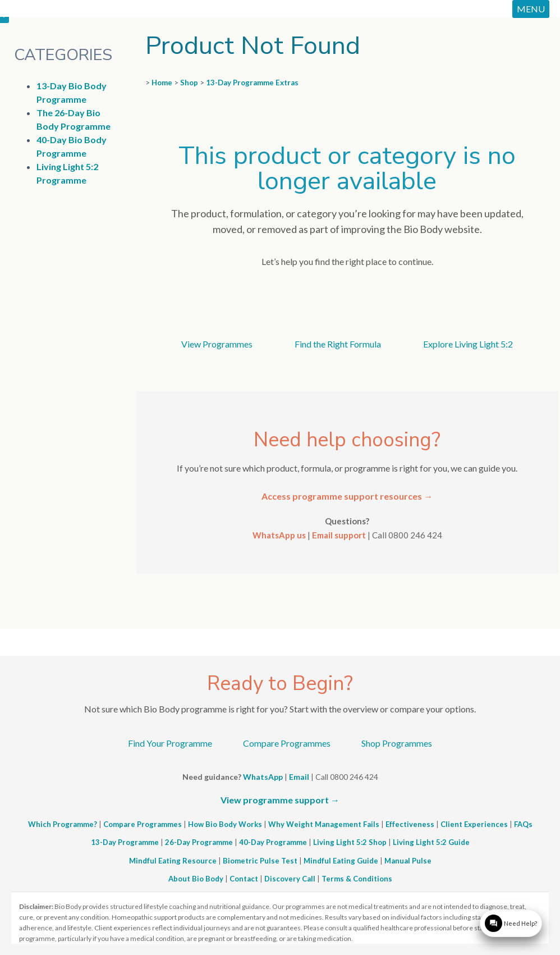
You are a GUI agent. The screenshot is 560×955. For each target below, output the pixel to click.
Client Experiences (474, 824)
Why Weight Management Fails (324, 824)
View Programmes (217, 344)
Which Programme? (63, 824)
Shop (189, 83)
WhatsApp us (279, 535)
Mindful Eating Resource (173, 861)
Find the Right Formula (338, 344)
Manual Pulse (408, 861)
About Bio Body (196, 879)
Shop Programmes (397, 743)
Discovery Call (290, 879)
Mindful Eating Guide (341, 861)
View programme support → (280, 800)
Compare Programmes (287, 743)
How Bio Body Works (225, 824)
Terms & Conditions (357, 879)
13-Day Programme (125, 842)
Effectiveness (410, 824)
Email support (339, 535)
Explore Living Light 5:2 (468, 344)
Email (299, 777)
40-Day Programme (273, 842)
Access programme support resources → (347, 496)
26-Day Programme (199, 842)
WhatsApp (263, 777)
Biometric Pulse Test (260, 861)
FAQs (523, 824)
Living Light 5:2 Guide (431, 842)
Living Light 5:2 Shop (350, 842)
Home (162, 83)
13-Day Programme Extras (252, 83)
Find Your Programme (170, 743)
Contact (244, 879)
